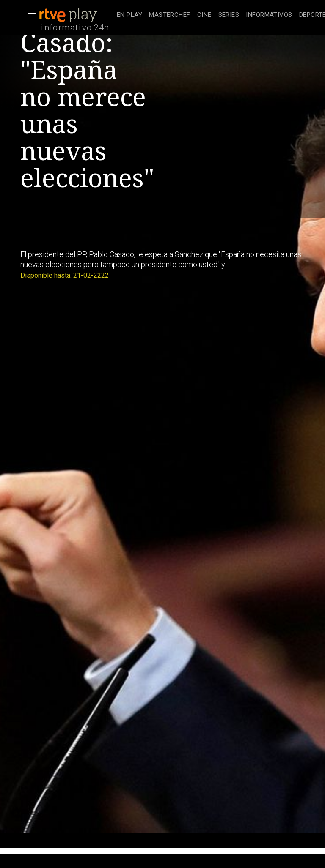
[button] (30, 16)
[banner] (76, 15)
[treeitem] (129, 15)
